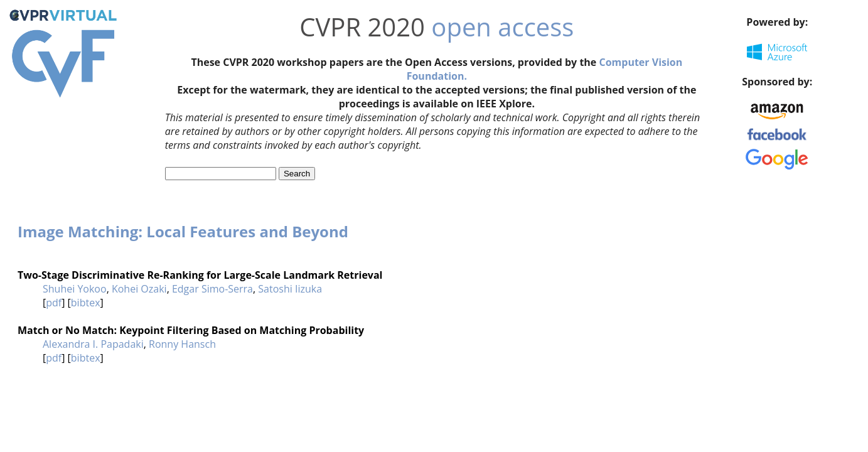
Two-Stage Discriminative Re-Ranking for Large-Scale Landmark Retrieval (200, 275)
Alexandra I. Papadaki (93, 344)
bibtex (86, 303)
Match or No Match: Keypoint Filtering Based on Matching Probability (191, 330)
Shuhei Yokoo (75, 289)
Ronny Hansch (182, 344)
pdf (54, 303)
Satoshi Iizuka (290, 289)
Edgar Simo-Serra (212, 289)
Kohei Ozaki (139, 289)
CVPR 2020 (362, 27)
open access (502, 27)
